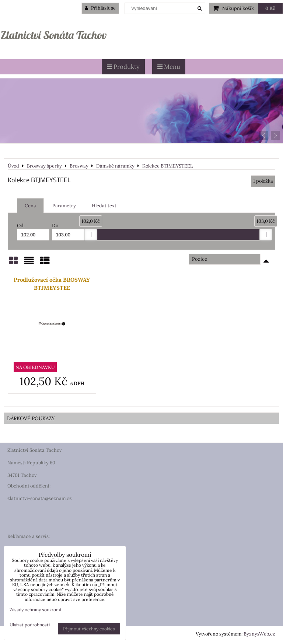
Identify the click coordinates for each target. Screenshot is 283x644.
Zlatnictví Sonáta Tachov (53, 35)
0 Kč (270, 8)
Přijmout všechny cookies (89, 629)
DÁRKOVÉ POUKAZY (31, 418)
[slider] (91, 235)
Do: (68, 231)
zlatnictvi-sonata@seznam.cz (40, 498)
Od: (33, 231)
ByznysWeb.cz (259, 634)
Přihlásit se (100, 8)
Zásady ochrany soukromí (35, 610)
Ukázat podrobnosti (30, 625)
